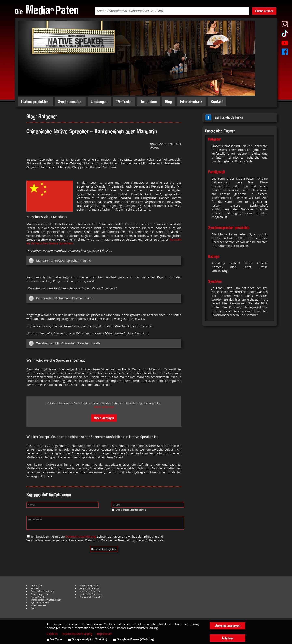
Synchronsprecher (40, 603)
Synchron (215, 281)
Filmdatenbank (191, 101)
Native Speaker (39, 597)
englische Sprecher (90, 588)
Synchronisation (70, 101)
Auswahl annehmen (228, 626)
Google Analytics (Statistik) (89, 639)
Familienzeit (217, 172)
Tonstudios (149, 101)
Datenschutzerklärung (81, 536)
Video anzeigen (104, 418)
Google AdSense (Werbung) (135, 639)
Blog (169, 101)
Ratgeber (215, 139)
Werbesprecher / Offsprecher (46, 600)
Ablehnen (228, 638)
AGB (33, 608)
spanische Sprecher (90, 591)
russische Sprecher (90, 586)
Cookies (52, 634)
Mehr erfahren (104, 407)
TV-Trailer (124, 101)
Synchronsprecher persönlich (229, 228)
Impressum (37, 586)
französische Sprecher (91, 597)
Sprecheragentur (39, 594)
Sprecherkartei (38, 605)
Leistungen (99, 101)
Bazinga (214, 256)
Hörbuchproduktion (35, 101)
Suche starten (264, 11)
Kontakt (217, 101)
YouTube (56, 639)
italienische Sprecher (91, 594)
